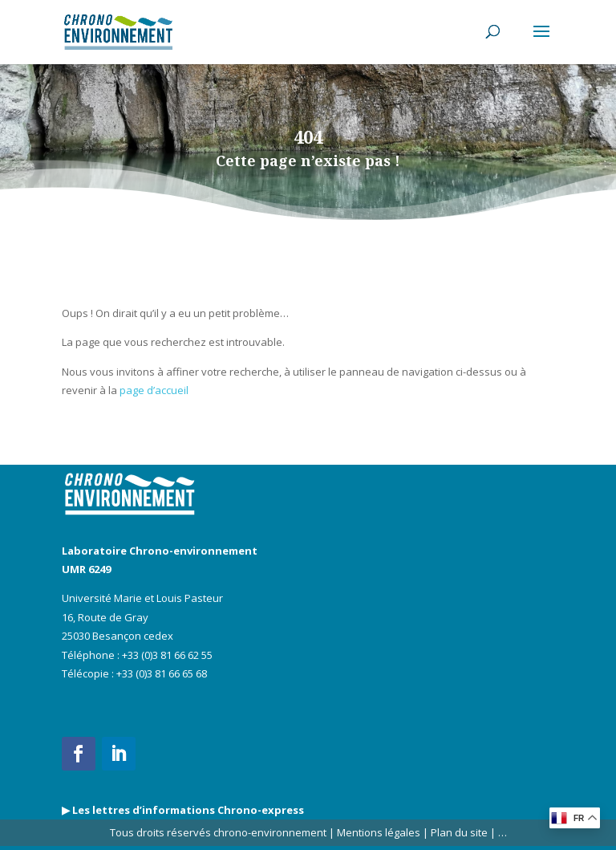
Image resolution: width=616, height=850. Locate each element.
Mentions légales (379, 832)
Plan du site (458, 832)
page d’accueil (154, 390)
